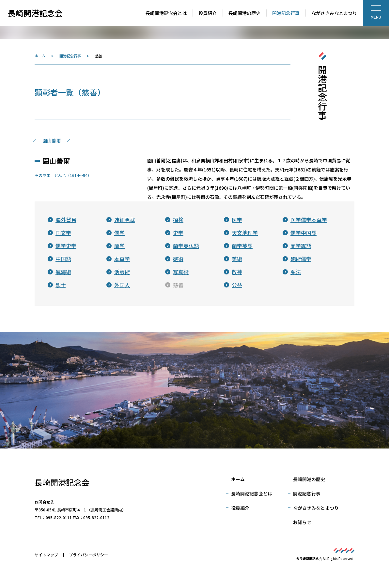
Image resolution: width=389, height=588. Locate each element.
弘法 (296, 272)
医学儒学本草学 (309, 220)
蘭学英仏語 (186, 246)
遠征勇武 (125, 220)
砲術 (178, 259)
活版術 (122, 272)
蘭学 (119, 246)
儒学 (119, 233)
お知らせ (302, 522)
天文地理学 (245, 233)
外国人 (122, 285)
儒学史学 (66, 246)
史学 (178, 233)
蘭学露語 (301, 246)
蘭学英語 (242, 246)
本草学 (122, 259)
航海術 (63, 272)
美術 (237, 259)
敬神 (237, 272)
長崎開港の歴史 (309, 479)
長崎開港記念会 (35, 13)
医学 (237, 220)
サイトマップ (46, 555)
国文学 (63, 233)
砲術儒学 (301, 259)
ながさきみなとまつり (316, 508)
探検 (178, 220)
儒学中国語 (303, 233)
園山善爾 (52, 140)
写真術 (181, 272)
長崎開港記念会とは (252, 493)
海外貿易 (66, 220)
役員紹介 (240, 508)
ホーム (40, 56)
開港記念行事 (70, 56)
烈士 (61, 285)
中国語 (63, 259)
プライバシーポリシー (88, 555)
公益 (237, 285)
